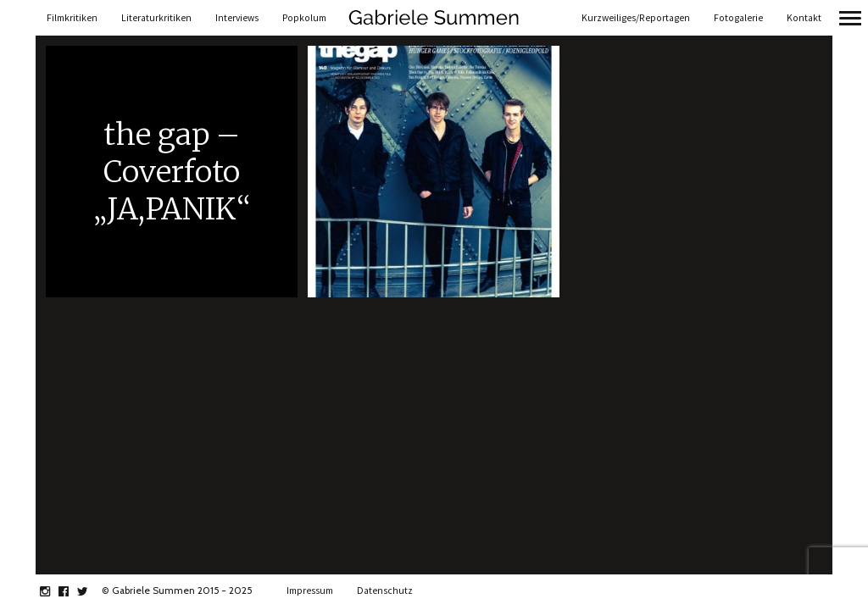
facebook (72, 591)
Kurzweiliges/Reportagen (636, 18)
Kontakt (804, 18)
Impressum (310, 591)
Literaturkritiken (156, 18)
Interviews (237, 18)
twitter (91, 591)
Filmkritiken (72, 18)
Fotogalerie (738, 18)
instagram (54, 591)
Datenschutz (385, 591)
